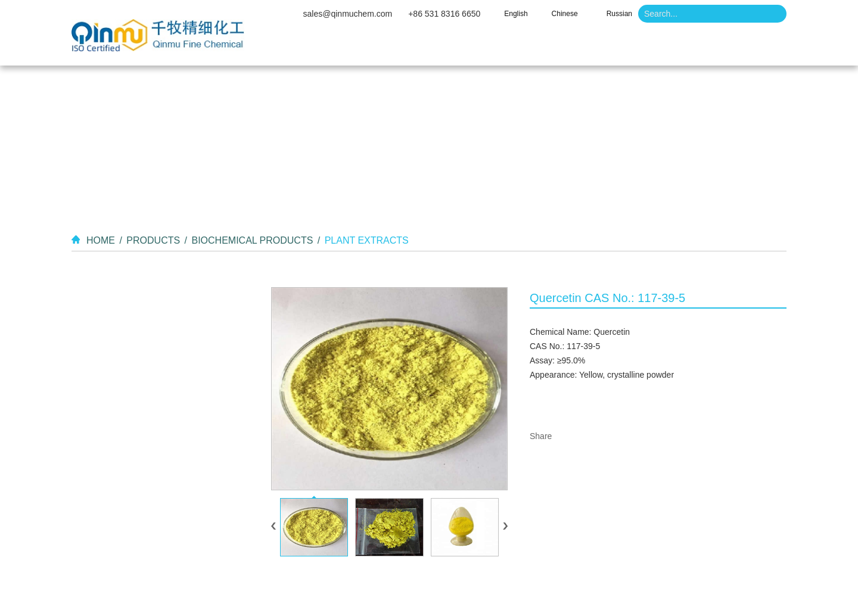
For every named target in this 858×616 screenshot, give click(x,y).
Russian (619, 14)
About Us (399, 48)
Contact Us (702, 48)
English (516, 14)
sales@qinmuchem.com (348, 14)
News (623, 48)
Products (481, 48)
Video (556, 48)
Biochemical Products (252, 240)
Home (324, 48)
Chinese (565, 14)
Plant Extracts (367, 240)
